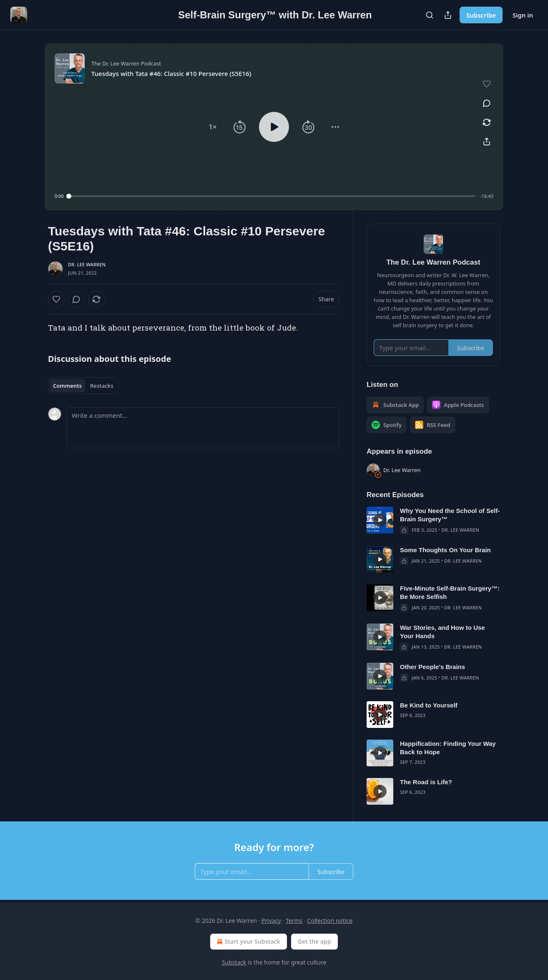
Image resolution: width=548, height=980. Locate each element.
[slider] (272, 196)
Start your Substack (248, 942)
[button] (213, 127)
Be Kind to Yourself (429, 705)
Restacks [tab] (102, 386)
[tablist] (83, 386)
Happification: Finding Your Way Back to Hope (448, 748)
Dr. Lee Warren (87, 264)
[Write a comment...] (203, 428)
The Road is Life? (426, 782)
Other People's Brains (432, 667)
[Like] (56, 299)
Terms (294, 921)
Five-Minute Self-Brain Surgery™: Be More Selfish (450, 592)
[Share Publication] (448, 15)
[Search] (430, 15)
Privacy (271, 921)
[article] (433, 520)
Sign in (523, 15)
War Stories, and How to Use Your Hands (442, 632)
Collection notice (330, 921)
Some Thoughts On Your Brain (445, 550)
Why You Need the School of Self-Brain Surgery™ (450, 515)
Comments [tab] (67, 386)
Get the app (314, 941)
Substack (234, 962)
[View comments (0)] (487, 103)
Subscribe (481, 15)
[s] (380, 520)
